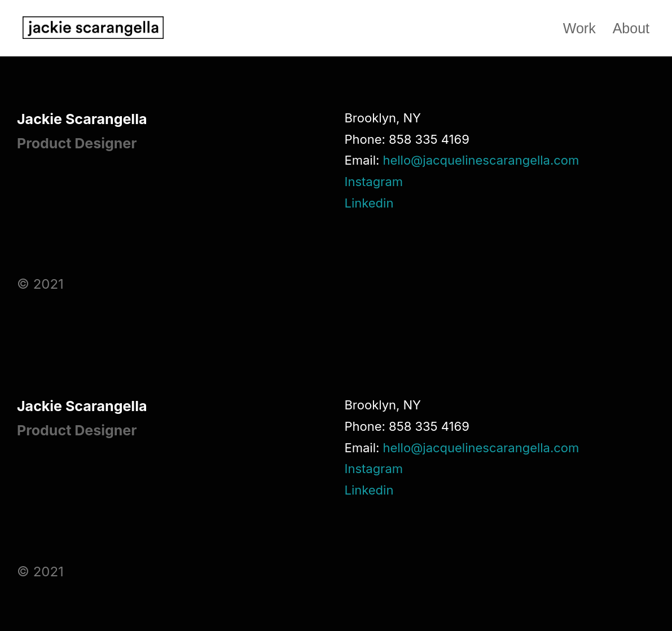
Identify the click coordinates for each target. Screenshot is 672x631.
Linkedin (369, 203)
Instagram (374, 182)
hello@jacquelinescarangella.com (481, 160)
